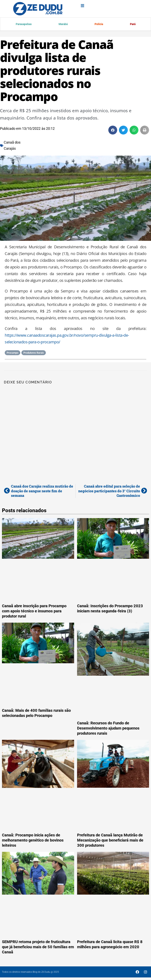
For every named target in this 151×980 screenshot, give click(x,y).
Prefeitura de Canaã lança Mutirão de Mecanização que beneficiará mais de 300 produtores (110, 841)
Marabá (63, 24)
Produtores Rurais (34, 353)
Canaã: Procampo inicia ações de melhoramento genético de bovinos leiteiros (33, 841)
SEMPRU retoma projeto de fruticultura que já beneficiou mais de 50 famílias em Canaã (38, 947)
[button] (113, 131)
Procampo (12, 353)
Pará (132, 24)
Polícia (98, 24)
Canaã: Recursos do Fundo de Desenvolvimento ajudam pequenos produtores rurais (108, 729)
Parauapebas (24, 24)
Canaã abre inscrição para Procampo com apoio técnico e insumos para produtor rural (34, 612)
